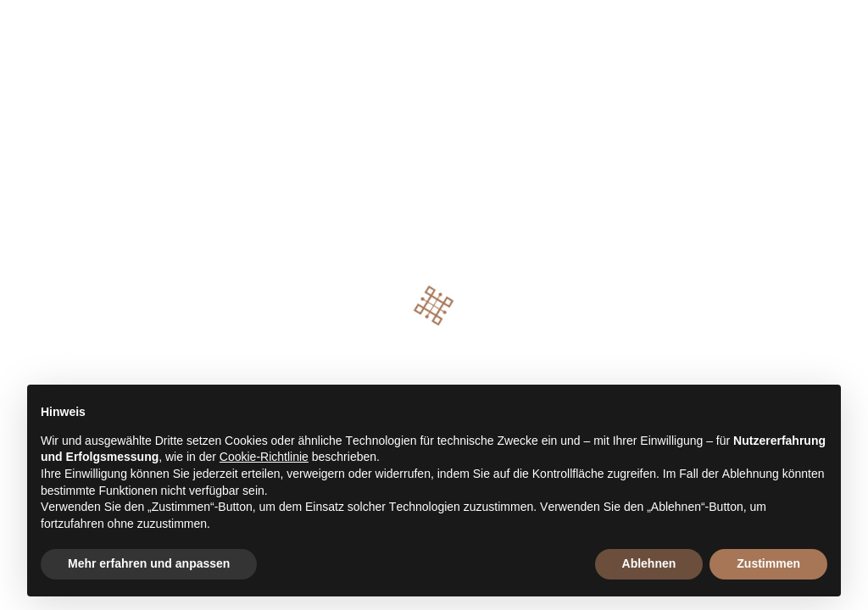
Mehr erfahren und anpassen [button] (149, 563)
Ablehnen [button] (649, 563)
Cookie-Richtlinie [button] (264, 457)
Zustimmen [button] (768, 563)
